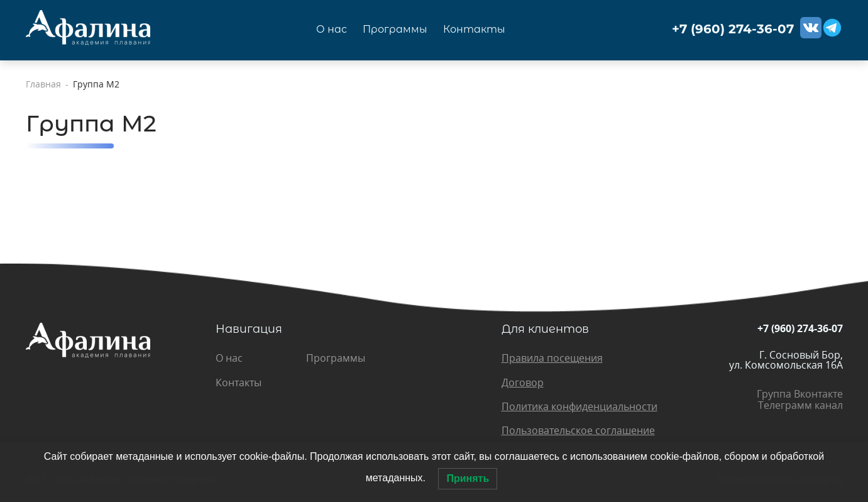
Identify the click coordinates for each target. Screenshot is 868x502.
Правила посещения (552, 358)
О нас (332, 29)
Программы (395, 29)
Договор (523, 382)
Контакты (474, 29)
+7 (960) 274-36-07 (733, 29)
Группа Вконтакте (800, 394)
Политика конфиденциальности (580, 406)
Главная (43, 84)
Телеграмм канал (800, 405)
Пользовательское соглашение (578, 430)
